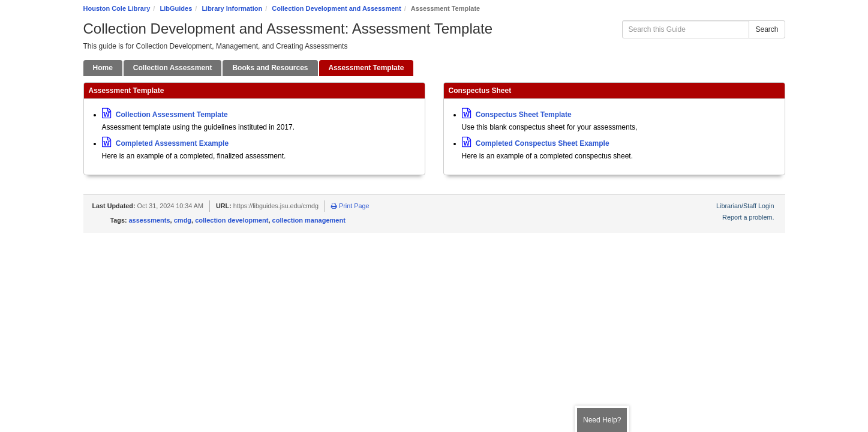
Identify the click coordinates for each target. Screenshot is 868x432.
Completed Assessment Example (166, 143)
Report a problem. (748, 217)
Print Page (350, 206)
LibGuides (176, 8)
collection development (232, 220)
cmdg (183, 220)
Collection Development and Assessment (336, 8)
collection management (309, 220)
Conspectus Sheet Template (517, 115)
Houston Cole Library (117, 8)
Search (767, 29)
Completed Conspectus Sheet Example (536, 143)
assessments (150, 220)
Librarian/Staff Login (745, 206)
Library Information (232, 8)
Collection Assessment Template (165, 115)
